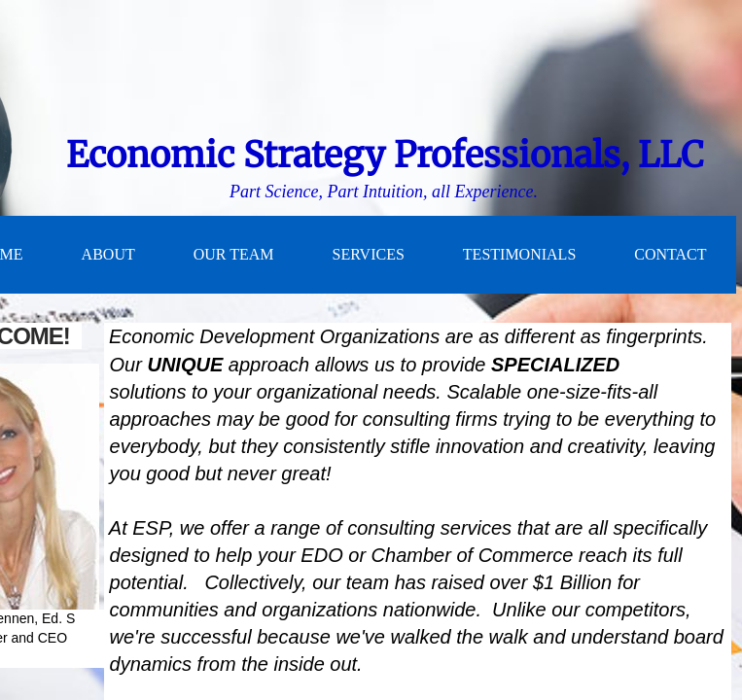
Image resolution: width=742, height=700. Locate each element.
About (108, 254)
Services (369, 254)
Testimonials (519, 254)
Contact (670, 254)
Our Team (234, 254)
